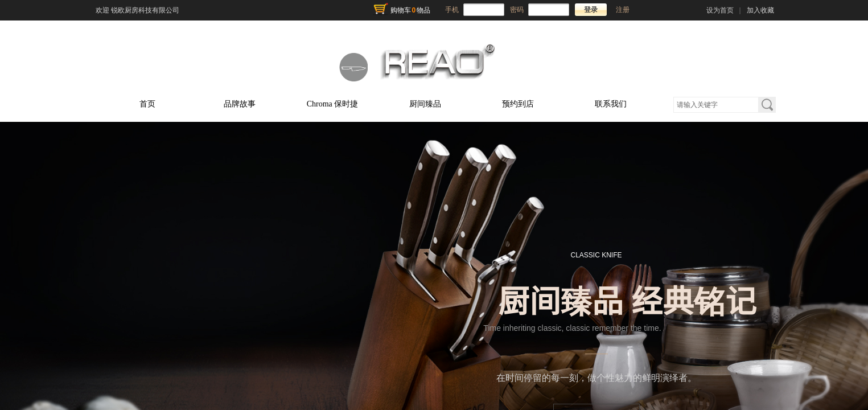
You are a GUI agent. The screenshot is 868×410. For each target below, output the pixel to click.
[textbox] (716, 105)
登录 (591, 10)
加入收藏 (760, 10)
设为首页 (720, 10)
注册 (623, 10)
